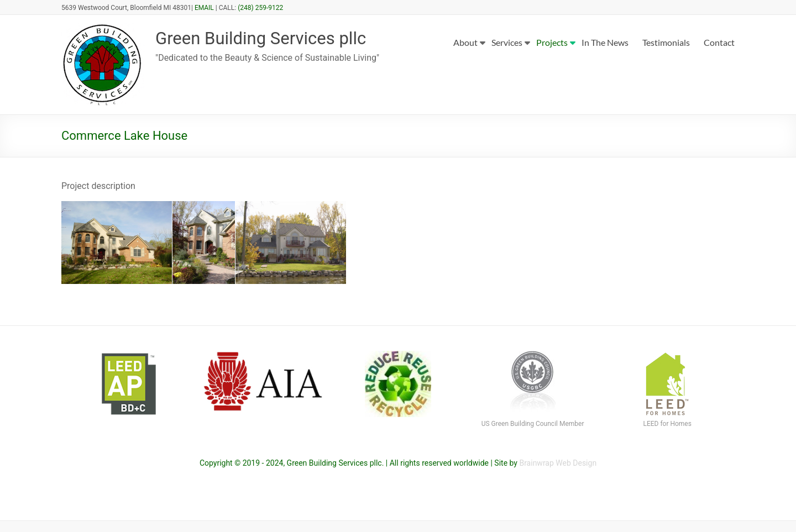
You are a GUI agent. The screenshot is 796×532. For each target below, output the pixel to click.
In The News (605, 42)
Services (507, 42)
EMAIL (204, 8)
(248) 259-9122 (260, 8)
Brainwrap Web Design (558, 463)
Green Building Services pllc (277, 39)
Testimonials (666, 42)
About (465, 42)
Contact (719, 42)
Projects (552, 42)
